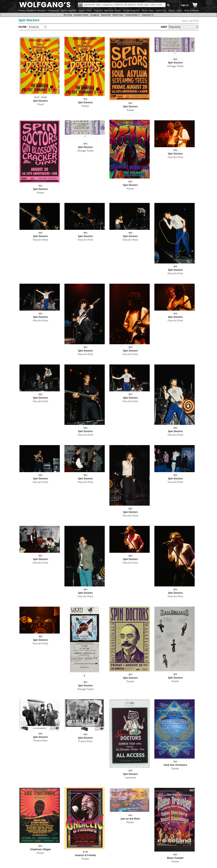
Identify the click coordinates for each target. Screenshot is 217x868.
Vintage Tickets (85, 10)
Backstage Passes (113, 10)
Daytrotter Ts (148, 15)
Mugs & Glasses (192, 10)
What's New (118, 15)
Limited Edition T (133, 15)
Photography (53, 10)
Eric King (68, 15)
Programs (98, 10)
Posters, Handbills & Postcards (32, 10)
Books (180, 10)
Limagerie (95, 15)
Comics (172, 10)
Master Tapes (148, 10)
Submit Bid (106, 15)
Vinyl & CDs (161, 10)
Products (34, 27)
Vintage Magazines (131, 10)
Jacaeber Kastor (81, 15)
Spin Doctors (29, 20)
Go (168, 5)
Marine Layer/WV (69, 10)
